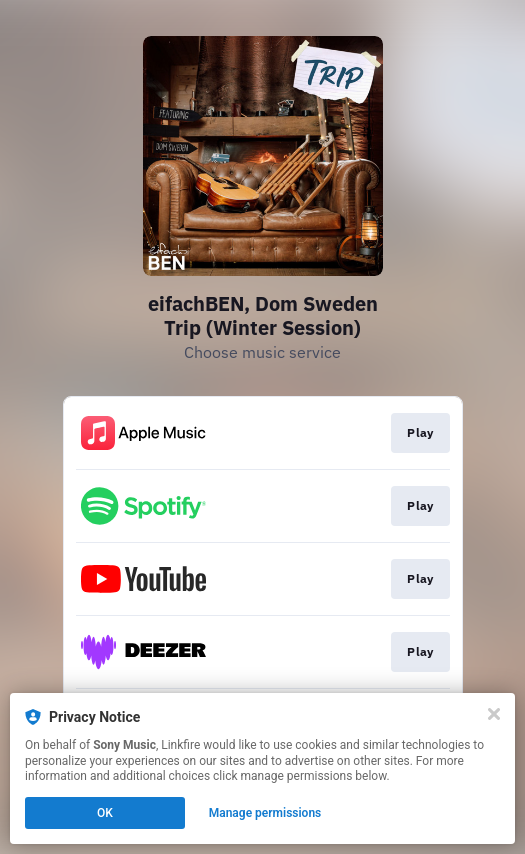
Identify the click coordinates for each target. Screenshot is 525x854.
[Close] (494, 714)
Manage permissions (265, 813)
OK (105, 813)
